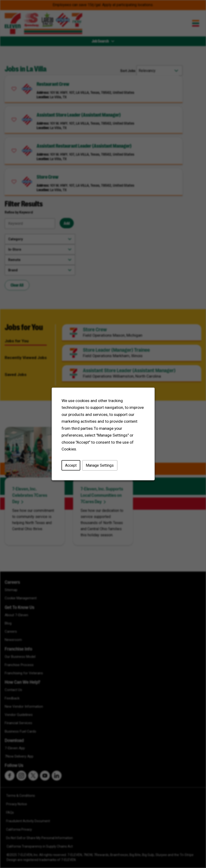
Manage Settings (100, 466)
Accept (71, 466)
